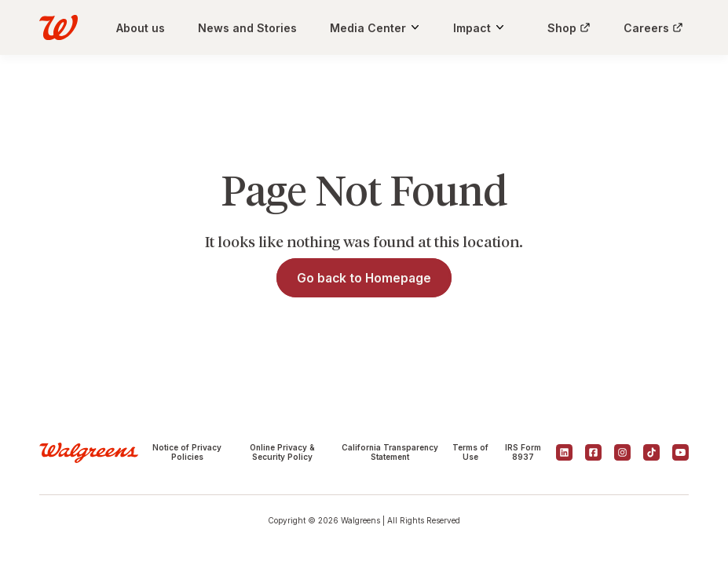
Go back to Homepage (364, 278)
